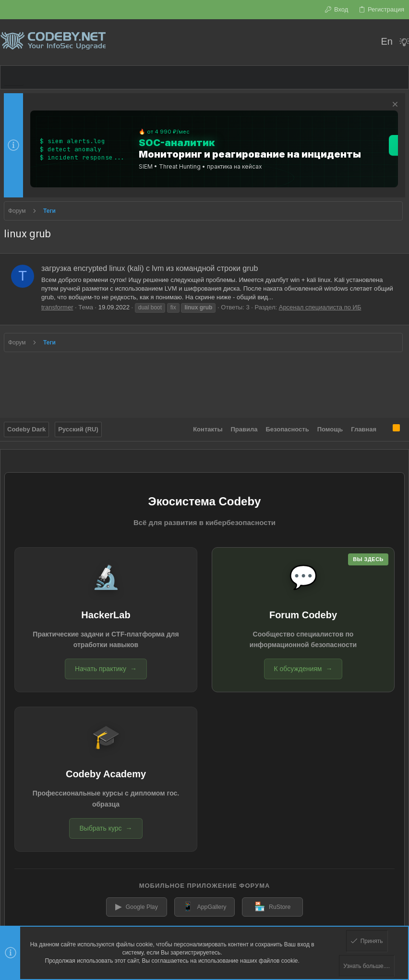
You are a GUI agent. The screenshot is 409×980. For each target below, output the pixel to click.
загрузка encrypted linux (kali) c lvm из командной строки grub (150, 268)
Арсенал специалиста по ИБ (320, 307)
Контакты (208, 425)
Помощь (330, 425)
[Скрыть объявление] (394, 105)
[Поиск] (367, 42)
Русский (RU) (78, 425)
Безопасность (288, 425)
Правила (244, 425)
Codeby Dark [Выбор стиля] (26, 425)
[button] (14, 77)
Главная (364, 425)
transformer (57, 307)
